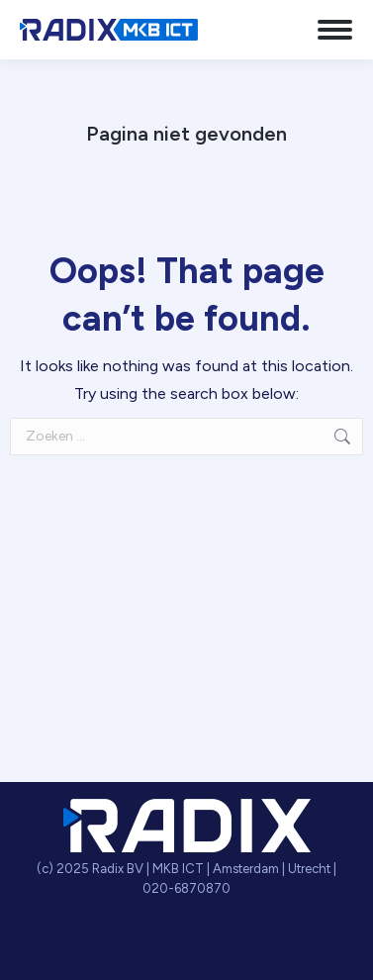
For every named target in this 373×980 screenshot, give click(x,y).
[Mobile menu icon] (335, 30)
